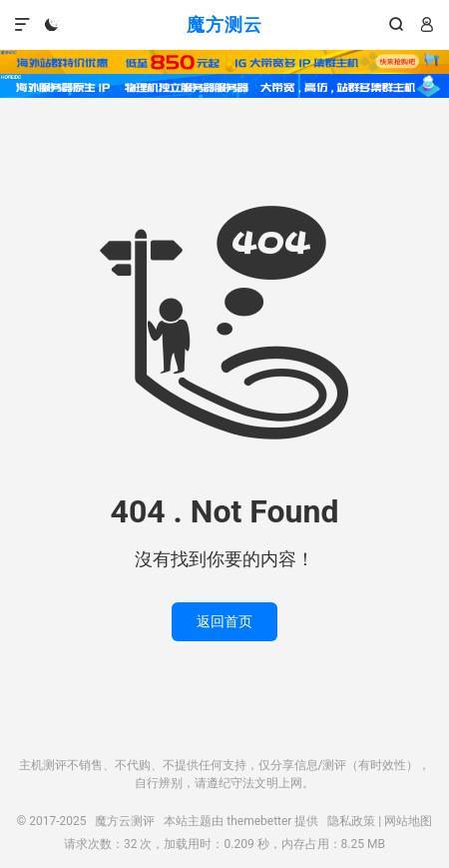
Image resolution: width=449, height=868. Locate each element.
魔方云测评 (125, 821)
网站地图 (408, 821)
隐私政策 (351, 821)
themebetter (259, 821)
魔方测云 (224, 24)
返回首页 (224, 621)
